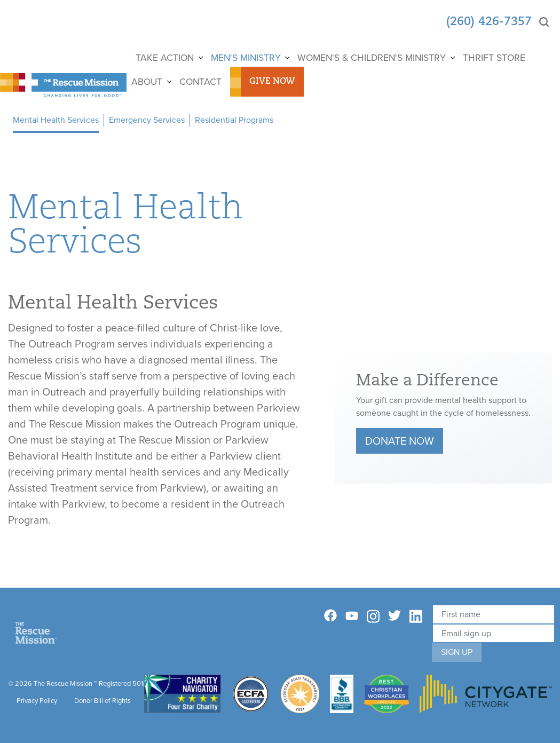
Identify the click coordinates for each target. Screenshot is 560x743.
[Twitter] (395, 616)
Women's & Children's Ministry (372, 58)
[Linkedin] (416, 616)
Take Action (165, 58)
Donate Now (400, 441)
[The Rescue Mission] (63, 84)
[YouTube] (352, 615)
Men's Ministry (246, 58)
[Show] (200, 58)
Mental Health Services (56, 120)
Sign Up (457, 652)
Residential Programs (234, 120)
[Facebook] (330, 616)
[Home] (36, 632)
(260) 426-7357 (489, 22)
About (147, 82)
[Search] (544, 22)
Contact (200, 82)
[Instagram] (373, 616)
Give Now (272, 82)
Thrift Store (494, 58)
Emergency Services (147, 120)
